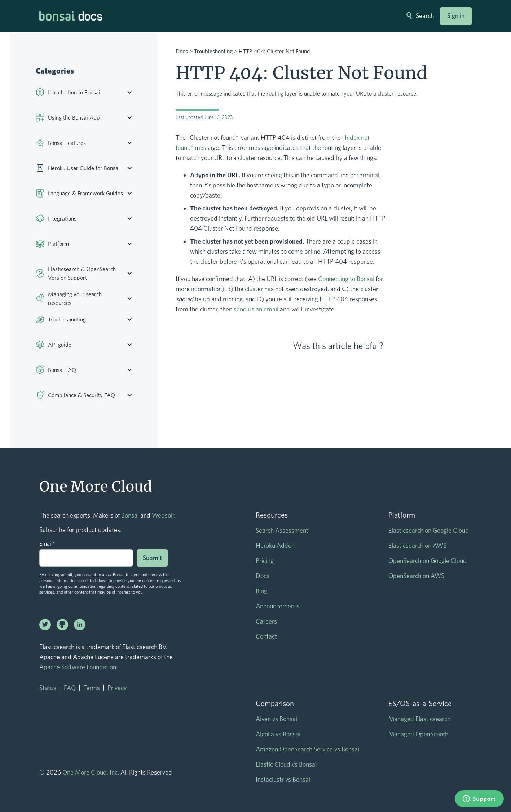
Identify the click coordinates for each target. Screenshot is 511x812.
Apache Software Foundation (78, 667)
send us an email (256, 309)
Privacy (117, 688)
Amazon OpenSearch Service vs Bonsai (307, 749)
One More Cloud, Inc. (91, 772)
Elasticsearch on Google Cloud (429, 530)
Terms (92, 688)
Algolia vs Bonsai (278, 734)
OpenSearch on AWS (416, 576)
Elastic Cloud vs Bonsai (286, 764)
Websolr (163, 515)
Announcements (277, 606)
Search (425, 16)
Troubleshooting (213, 51)
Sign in (456, 16)
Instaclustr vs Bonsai (283, 779)
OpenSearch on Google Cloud (428, 561)
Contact (266, 636)
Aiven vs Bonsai (276, 719)
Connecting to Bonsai (346, 279)
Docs (182, 51)
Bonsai (130, 515)
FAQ (70, 688)
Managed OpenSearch (418, 734)
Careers (266, 621)
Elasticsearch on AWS (417, 545)
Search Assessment (282, 530)
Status (48, 688)
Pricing (265, 561)
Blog (261, 591)
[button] (88, 92)
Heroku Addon (275, 545)
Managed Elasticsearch (419, 719)
